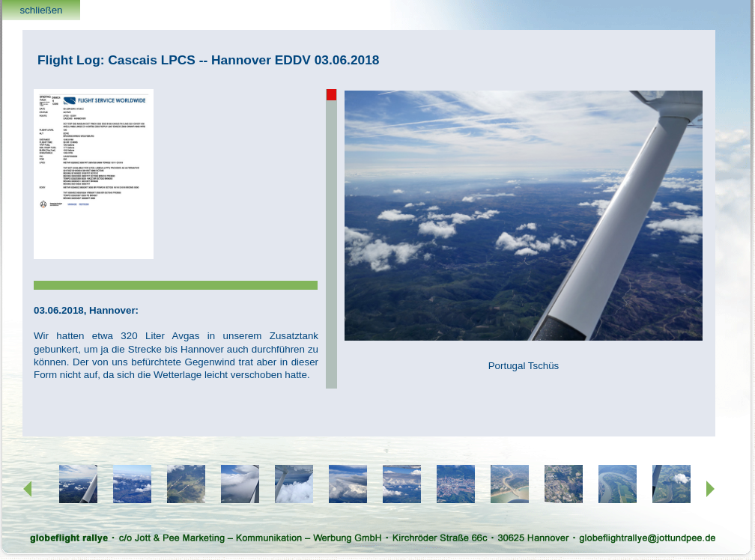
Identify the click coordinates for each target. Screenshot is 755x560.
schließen (41, 10)
